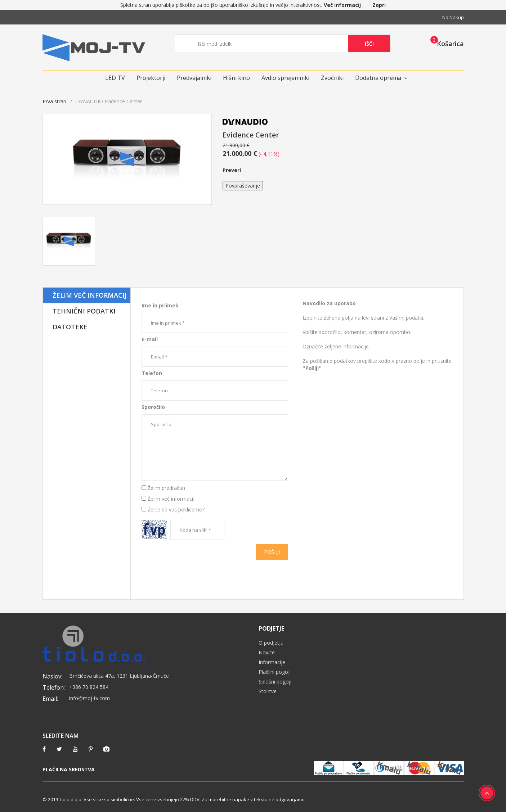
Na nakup (453, 17)
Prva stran (54, 101)
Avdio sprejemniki (285, 78)
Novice (267, 652)
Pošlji (272, 552)
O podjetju (271, 643)
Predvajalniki (194, 78)
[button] (445, 43)
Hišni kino (236, 78)
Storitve (268, 691)
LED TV (115, 78)
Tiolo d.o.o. (71, 799)
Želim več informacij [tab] (90, 295)
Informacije (272, 662)
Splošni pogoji (275, 682)
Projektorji (151, 78)
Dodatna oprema (378, 78)
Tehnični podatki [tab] (84, 311)
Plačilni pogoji (275, 672)
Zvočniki (332, 78)
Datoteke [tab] (70, 327)
